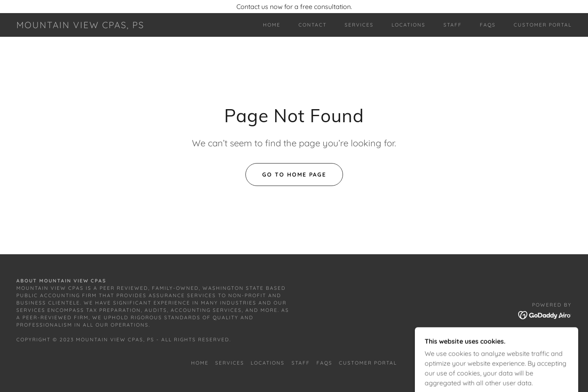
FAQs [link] (488, 25)
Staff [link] (453, 25)
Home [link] (272, 25)
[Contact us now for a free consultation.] (294, 7)
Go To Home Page (294, 175)
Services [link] (359, 25)
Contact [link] (313, 25)
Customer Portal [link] (543, 25)
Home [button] (200, 363)
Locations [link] (409, 25)
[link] (80, 26)
